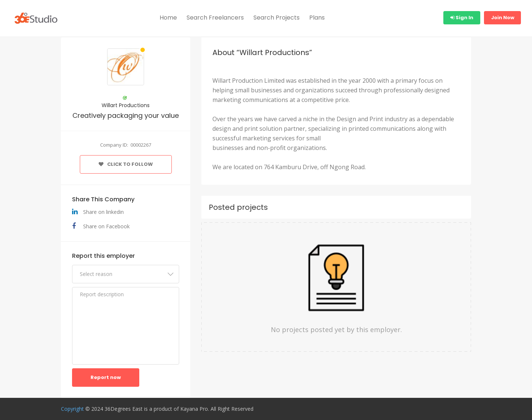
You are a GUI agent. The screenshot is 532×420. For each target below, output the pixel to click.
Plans (317, 18)
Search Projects (277, 18)
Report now (106, 377)
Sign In (462, 18)
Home (168, 18)
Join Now (503, 18)
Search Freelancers (215, 18)
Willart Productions (126, 105)
